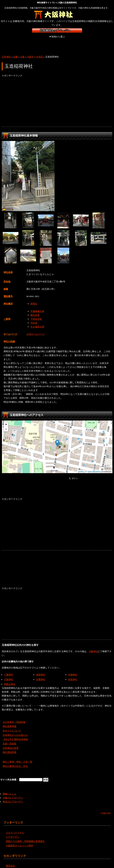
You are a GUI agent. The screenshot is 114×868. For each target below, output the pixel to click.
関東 (46, 38)
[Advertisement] (57, 98)
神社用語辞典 (9, 748)
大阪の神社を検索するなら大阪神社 (57, 15)
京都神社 (73, 671)
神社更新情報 (9, 722)
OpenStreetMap (94, 468)
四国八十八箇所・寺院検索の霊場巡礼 (25, 837)
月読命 (34, 319)
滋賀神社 (41, 671)
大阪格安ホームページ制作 (20, 842)
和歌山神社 (10, 680)
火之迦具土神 (37, 323)
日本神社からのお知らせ (15, 731)
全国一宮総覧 (9, 740)
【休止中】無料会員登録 (15, 735)
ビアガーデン (13, 833)
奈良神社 (73, 676)
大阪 (22, 53)
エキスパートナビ (15, 829)
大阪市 (30, 53)
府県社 (34, 300)
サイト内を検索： (10, 776)
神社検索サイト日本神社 (57, 30)
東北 (28, 38)
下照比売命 (36, 315)
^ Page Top (105, 809)
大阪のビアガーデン (13, 794)
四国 (9, 45)
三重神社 (9, 671)
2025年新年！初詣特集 (14, 718)
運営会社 (10, 862)
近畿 (83, 38)
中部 (65, 38)
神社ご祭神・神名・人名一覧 (18, 758)
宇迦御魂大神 (37, 307)
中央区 (39, 53)
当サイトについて (12, 727)
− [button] (6, 425)
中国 (102, 38)
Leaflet (81, 468)
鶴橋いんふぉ (9, 790)
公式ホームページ (36, 330)
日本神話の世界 (11, 744)
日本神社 (6, 53)
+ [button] (6, 421)
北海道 (9, 38)
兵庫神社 (41, 676)
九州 (28, 45)
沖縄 (47, 45)
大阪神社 (93, 647)
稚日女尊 (35, 311)
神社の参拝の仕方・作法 (15, 762)
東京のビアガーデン (13, 798)
